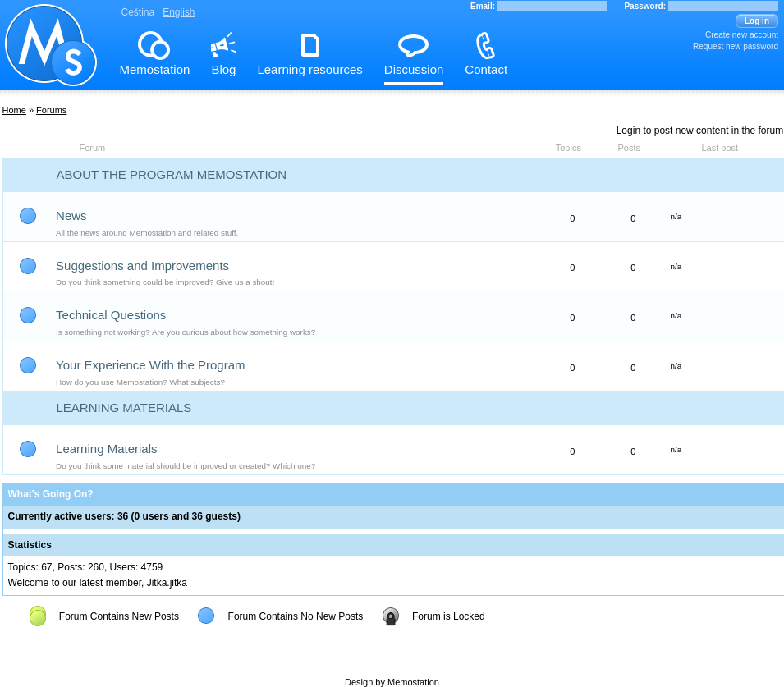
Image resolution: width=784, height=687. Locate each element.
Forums (51, 110)
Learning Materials (124, 408)
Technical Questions (111, 315)
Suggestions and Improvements (142, 266)
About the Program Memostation (172, 174)
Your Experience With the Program (150, 365)
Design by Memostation (392, 682)
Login (628, 131)
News (71, 215)
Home (14, 110)
